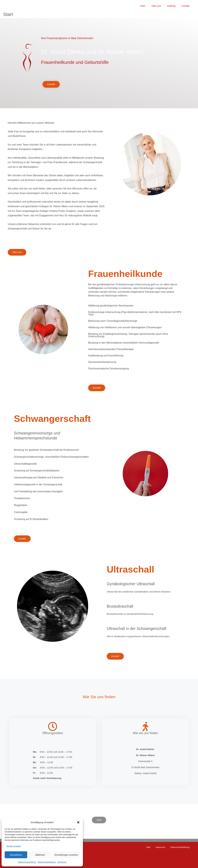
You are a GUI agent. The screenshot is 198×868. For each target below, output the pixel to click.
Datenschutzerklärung (27, 862)
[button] (78, 822)
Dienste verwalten (14, 846)
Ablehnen (40, 855)
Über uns (160, 4)
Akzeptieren (16, 855)
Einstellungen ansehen (66, 855)
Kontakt (186, 4)
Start (148, 4)
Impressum (62, 862)
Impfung (174, 4)
